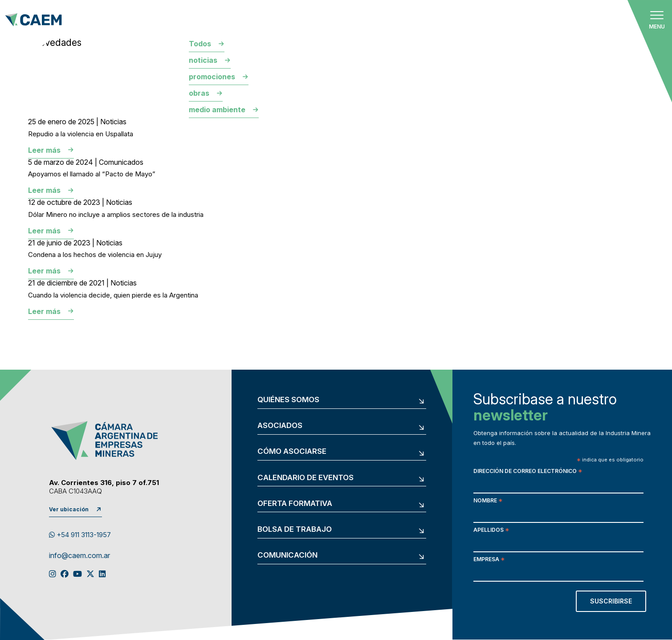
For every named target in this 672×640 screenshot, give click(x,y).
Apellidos (491, 531)
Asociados (280, 426)
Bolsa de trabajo (295, 529)
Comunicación (287, 555)
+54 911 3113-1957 (80, 535)
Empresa (489, 560)
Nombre (488, 501)
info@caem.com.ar (79, 556)
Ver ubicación (69, 509)
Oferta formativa (295, 503)
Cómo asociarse (292, 451)
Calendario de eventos (305, 478)
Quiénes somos (288, 400)
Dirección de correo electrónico (528, 472)
